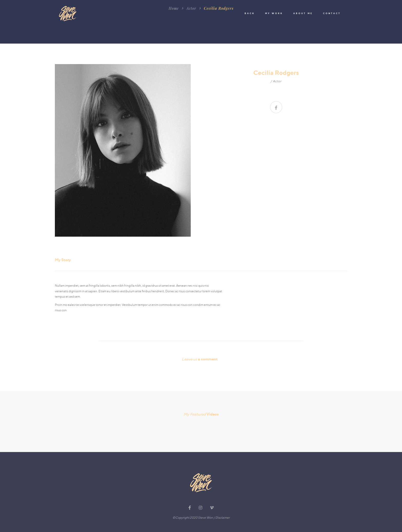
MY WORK (274, 13)
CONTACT (332, 13)
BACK (250, 13)
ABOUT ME (303, 13)
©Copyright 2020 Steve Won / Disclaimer (201, 518)
